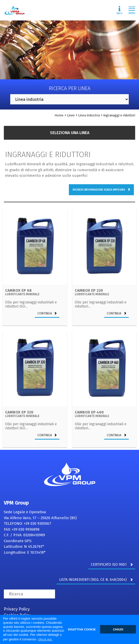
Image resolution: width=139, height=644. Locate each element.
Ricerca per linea (70, 88)
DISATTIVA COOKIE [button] (82, 629)
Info (119, 11)
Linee (71, 115)
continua (47, 313)
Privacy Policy (17, 609)
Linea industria (89, 115)
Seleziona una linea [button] (70, 133)
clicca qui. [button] (45, 639)
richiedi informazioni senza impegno (101, 190)
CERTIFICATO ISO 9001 (112, 565)
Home (59, 115)
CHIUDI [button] (118, 629)
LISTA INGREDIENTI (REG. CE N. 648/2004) (96, 580)
